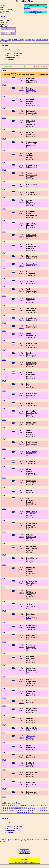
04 (13, 805)
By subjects (31, 40)
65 (47, 809)
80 (32, 810)
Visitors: (24, 851)
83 (39, 810)
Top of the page (18, 840)
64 (45, 809)
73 (18, 810)
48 (12, 809)
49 (14, 809)
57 (30, 809)
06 (17, 805)
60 (37, 809)
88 (18, 812)
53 (22, 809)
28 (16, 807)
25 (10, 807)
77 (26, 810)
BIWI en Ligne (6, 40)
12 (29, 805)
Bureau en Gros (28, 10)
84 (41, 810)
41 (43, 807)
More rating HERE (35, 12)
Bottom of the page (19, 40)
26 (12, 807)
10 (25, 805)
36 (32, 807)
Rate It (21, 80)
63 (43, 809)
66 (4, 810)
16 (37, 805)
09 (23, 805)
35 (30, 807)
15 (35, 805)
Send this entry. (24, 849)
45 (6, 809)
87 (47, 810)
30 (20, 807)
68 (8, 810)
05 (15, 805)
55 (26, 809)
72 (16, 810)
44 (4, 809)
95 (32, 812)
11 (27, 805)
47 (10, 809)
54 (24, 809)
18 (41, 805)
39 (39, 807)
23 (6, 807)
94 (30, 812)
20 (45, 805)
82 (37, 810)
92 (26, 812)
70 (12, 810)
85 (43, 810)
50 (16, 809)
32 (24, 807)
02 (9, 805)
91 (24, 812)
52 (20, 809)
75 (22, 810)
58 (32, 809)
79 (30, 810)
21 (47, 805)
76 (24, 810)
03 (11, 805)
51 (18, 809)
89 (20, 812)
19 (43, 805)
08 (21, 805)
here (18, 803)
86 (45, 810)
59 (34, 809)
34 (28, 807)
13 (31, 805)
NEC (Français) (7, 10)
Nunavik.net (27, 8)
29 (18, 807)
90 (22, 812)
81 (34, 810)
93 (28, 812)
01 (7, 805)
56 (28, 809)
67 (6, 810)
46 (8, 809)
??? (8, 24)
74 (20, 810)
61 (39, 809)
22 (4, 807)
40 (41, 807)
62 (41, 809)
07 (19, 805)
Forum (26, 861)
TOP (2, 45)
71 (14, 810)
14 (33, 805)
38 (37, 807)
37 (34, 807)
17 (39, 805)
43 (47, 807)
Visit (6, 22)
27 (14, 807)
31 (22, 807)
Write (2, 22)
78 (28, 810)
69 (10, 810)
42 (45, 807)
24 (8, 807)
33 (26, 807)
